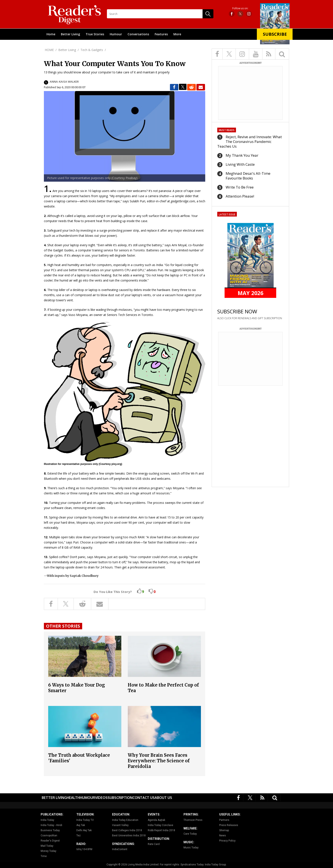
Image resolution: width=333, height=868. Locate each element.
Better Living (70, 34)
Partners (224, 820)
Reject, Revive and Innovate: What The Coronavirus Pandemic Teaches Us (250, 142)
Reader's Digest (50, 841)
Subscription (120, 798)
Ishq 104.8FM (84, 849)
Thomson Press (193, 820)
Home (51, 34)
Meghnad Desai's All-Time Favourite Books (248, 176)
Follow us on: (240, 8)
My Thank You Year (242, 155)
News (223, 836)
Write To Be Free (240, 187)
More (177, 34)
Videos (101, 798)
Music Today (191, 848)
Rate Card (154, 844)
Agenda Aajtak (156, 820)
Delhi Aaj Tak (84, 830)
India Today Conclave (160, 825)
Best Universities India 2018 (129, 836)
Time (44, 856)
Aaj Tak (81, 825)
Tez (79, 836)
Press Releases (229, 825)
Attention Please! (240, 196)
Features (161, 34)
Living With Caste (240, 164)
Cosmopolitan (49, 836)
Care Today (190, 834)
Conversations (138, 34)
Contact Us (144, 798)
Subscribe (275, 34)
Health (73, 798)
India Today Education (125, 820)
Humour (116, 34)
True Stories (95, 34)
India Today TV (85, 820)
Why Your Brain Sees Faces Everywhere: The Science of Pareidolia (159, 761)
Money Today (49, 851)
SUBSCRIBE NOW (237, 311)
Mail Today (47, 846)
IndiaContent (120, 849)
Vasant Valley (120, 825)
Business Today (50, 830)
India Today (47, 820)
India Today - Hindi (51, 825)
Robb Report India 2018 (161, 830)
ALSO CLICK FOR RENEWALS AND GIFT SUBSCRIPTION (250, 318)
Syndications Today (192, 865)
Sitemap (224, 830)
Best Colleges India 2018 (127, 830)
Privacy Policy (227, 841)
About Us (163, 798)
